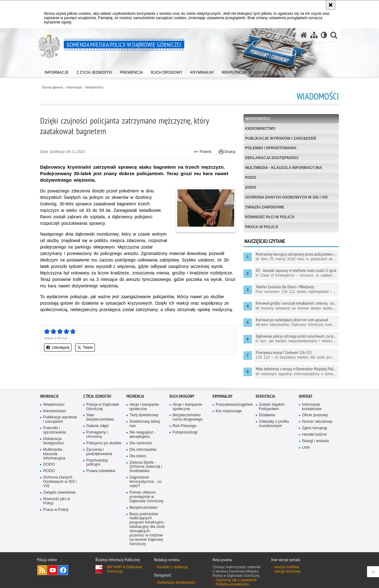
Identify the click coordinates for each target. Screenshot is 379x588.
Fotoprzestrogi (185, 432)
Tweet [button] (85, 347)
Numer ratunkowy (317, 422)
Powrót (203, 152)
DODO (251, 187)
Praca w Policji (262, 227)
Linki (306, 448)
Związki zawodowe (265, 207)
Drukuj (227, 152)
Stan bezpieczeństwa (100, 417)
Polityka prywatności (232, 584)
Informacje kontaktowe (312, 407)
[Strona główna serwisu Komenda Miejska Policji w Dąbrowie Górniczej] (304, 35)
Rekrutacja (265, 396)
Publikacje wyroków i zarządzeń (281, 138)
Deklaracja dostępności (272, 158)
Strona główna (52, 87)
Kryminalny (222, 396)
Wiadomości (94, 87)
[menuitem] (57, 71)
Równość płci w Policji (270, 217)
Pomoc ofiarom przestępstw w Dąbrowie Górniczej (146, 497)
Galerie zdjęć (98, 426)
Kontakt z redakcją (172, 567)
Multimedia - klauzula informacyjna (284, 168)
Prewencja (135, 396)
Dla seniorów (141, 443)
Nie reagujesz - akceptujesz (143, 435)
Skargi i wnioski (315, 441)
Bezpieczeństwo (143, 508)
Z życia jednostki (97, 396)
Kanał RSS (42, 570)
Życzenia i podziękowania (99, 452)
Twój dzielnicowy (144, 415)
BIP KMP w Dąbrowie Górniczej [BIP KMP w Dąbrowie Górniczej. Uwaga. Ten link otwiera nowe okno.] (124, 569)
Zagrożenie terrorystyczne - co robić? (145, 482)
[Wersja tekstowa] (324, 35)
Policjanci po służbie (104, 443)
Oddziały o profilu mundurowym (274, 424)
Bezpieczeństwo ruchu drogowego (188, 417)
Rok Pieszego (185, 426)
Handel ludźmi (314, 435)
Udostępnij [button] (58, 347)
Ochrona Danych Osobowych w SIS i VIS (287, 197)
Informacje (74, 87)
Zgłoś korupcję (315, 428)
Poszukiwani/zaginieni (234, 405)
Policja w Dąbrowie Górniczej (103, 407)
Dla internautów (143, 450)
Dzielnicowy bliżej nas (145, 424)
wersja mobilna (287, 567)
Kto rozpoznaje (229, 411)
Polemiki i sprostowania (271, 148)
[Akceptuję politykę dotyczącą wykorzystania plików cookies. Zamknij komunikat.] (331, 5)
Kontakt (306, 396)
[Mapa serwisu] (314, 35)
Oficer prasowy (315, 415)
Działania (267, 415)
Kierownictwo (260, 129)
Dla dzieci (138, 456)
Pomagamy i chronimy (97, 435)
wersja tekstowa (287, 571)
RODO (251, 178)
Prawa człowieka (101, 471)
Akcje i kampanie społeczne (144, 407)
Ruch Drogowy (182, 396)
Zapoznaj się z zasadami (236, 580)
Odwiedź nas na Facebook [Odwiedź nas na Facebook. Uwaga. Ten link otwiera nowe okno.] (63, 570)
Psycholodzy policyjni (97, 463)
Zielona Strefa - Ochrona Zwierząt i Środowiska (146, 467)
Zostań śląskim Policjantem (272, 407)
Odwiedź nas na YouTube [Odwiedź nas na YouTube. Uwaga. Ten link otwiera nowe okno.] (53, 570)
